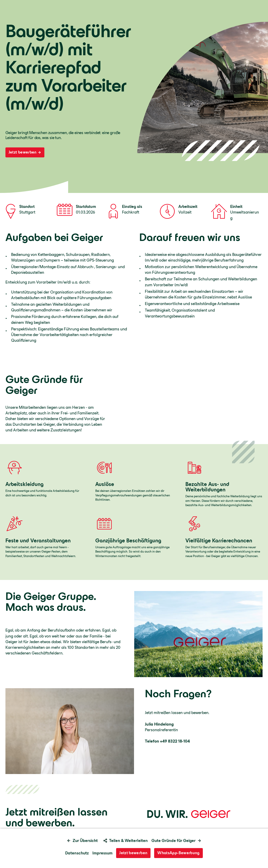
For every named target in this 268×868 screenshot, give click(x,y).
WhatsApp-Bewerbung (178, 853)
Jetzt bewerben (25, 152)
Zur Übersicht (82, 841)
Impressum (102, 853)
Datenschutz (77, 853)
